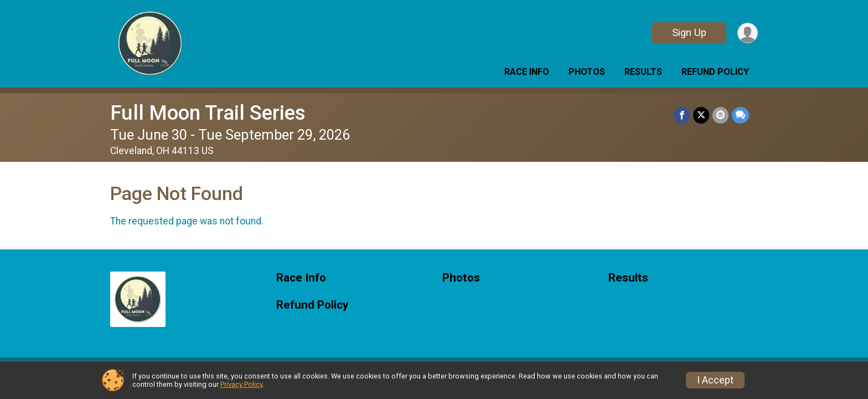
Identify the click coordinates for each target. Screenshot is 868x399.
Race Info (527, 72)
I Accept (715, 380)
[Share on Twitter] (701, 115)
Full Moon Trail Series (208, 113)
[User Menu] (748, 33)
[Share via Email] (720, 115)
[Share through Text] (740, 115)
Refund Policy (715, 72)
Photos (587, 72)
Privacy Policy (241, 384)
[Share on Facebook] (682, 115)
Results (643, 72)
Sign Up (689, 32)
